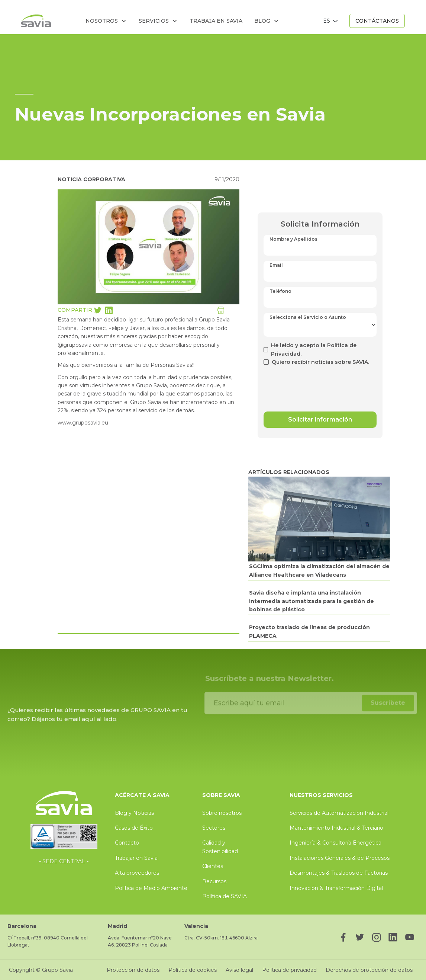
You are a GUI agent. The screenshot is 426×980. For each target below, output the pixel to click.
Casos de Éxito (134, 828)
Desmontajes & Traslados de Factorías (339, 873)
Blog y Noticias (134, 813)
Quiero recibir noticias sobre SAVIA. (320, 362)
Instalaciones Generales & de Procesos (340, 858)
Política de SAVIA (225, 896)
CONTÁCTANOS (377, 21)
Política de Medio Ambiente (151, 888)
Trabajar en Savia (136, 858)
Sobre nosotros (222, 813)
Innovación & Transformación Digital (336, 888)
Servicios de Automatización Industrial (339, 813)
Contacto (127, 843)
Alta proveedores (137, 873)
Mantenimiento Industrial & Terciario (336, 828)
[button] (106, 21)
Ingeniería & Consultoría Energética (335, 843)
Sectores (214, 828)
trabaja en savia (216, 21)
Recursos (214, 881)
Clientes (213, 866)
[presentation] (320, 385)
